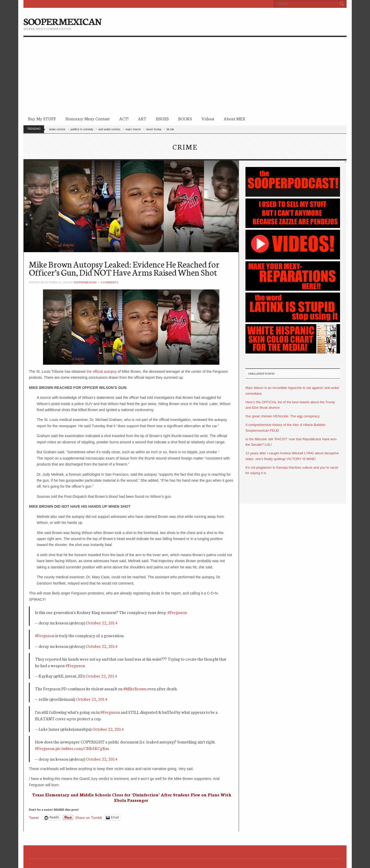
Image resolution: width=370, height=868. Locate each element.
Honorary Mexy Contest (88, 118)
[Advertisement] (185, 76)
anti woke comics (109, 129)
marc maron (133, 129)
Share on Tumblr (89, 818)
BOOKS (185, 118)
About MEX (234, 118)
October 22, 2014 (102, 622)
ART (142, 118)
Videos (208, 118)
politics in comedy (82, 129)
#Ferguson (177, 612)
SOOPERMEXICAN (62, 21)
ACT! (124, 118)
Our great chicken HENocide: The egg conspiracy (283, 416)
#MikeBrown (135, 688)
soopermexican (85, 283)
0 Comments (110, 283)
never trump (154, 129)
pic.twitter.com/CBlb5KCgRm (82, 748)
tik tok (170, 129)
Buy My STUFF (42, 118)
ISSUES (162, 118)
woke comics (57, 129)
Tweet (34, 818)
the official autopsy (102, 371)
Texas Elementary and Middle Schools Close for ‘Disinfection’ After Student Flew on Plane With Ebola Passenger (132, 797)
